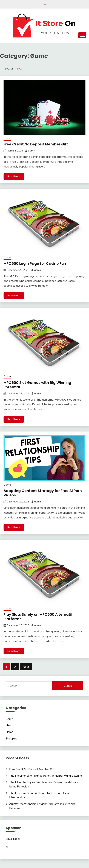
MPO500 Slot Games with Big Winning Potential (37, 385)
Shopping (12, 738)
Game (7, 138)
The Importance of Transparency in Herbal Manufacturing (46, 776)
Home (9, 732)
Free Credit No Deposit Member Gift (36, 144)
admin (32, 151)
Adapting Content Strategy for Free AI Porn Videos (43, 493)
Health (10, 725)
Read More (14, 176)
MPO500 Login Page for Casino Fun (35, 263)
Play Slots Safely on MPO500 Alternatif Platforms (38, 617)
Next (26, 667)
